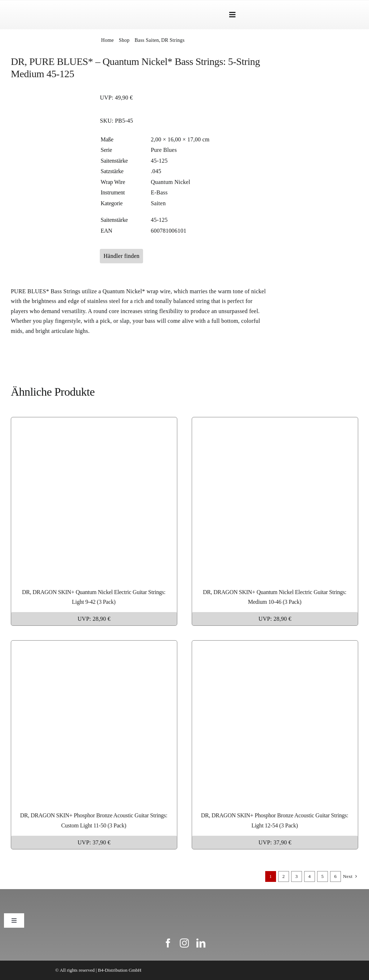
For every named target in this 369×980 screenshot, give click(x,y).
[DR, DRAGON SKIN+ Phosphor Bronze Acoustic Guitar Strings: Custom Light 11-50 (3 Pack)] (94, 645)
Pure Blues (164, 150)
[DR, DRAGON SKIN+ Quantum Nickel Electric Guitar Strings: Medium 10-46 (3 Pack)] (275, 422)
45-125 (159, 161)
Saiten (158, 203)
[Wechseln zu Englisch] (328, 15)
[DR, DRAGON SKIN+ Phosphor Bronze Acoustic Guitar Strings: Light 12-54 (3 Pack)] (275, 645)
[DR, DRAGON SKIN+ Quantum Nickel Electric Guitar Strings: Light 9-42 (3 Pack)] (94, 422)
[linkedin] (201, 943)
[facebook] (168, 943)
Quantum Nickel (170, 182)
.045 (156, 171)
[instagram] (184, 943)
